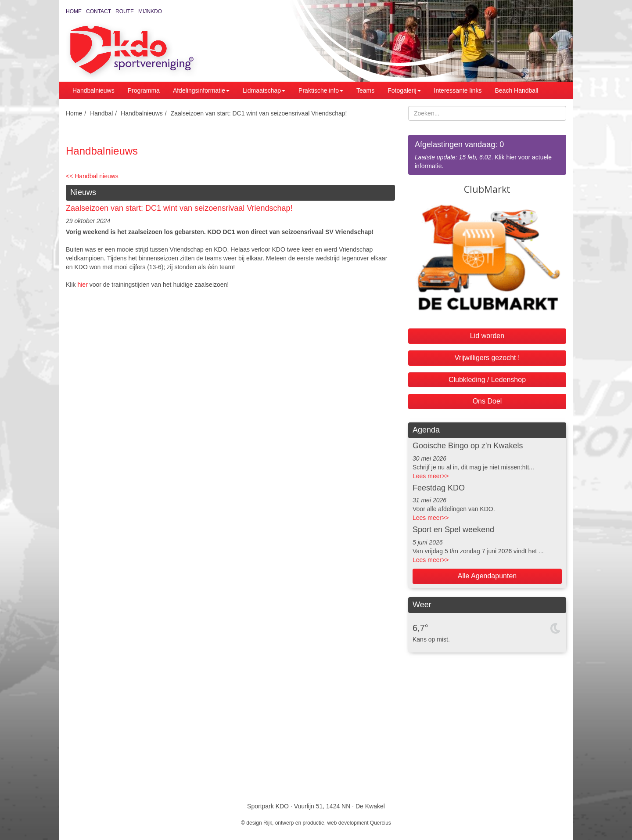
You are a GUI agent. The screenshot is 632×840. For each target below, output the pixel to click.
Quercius (381, 823)
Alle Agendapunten (487, 576)
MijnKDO (150, 11)
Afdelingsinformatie (201, 90)
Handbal (101, 113)
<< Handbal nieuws (92, 176)
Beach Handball (517, 90)
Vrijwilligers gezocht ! (487, 358)
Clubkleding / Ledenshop (487, 380)
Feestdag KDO (439, 488)
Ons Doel (487, 401)
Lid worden (487, 336)
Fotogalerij (404, 90)
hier (82, 285)
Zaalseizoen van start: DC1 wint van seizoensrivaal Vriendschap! (259, 113)
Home (74, 11)
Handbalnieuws (93, 90)
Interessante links (458, 90)
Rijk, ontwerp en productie (294, 823)
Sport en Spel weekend (453, 530)
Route (125, 11)
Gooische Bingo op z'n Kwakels (468, 446)
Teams (365, 90)
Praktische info (321, 90)
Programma (144, 90)
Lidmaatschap (264, 90)
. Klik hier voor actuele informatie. (487, 154)
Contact (99, 11)
